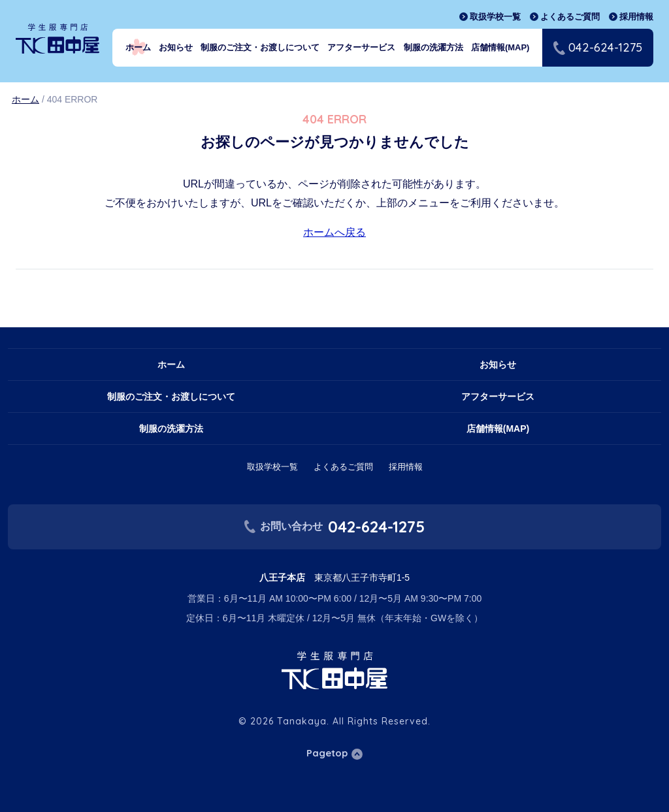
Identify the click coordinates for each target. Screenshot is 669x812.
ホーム (138, 47)
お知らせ (176, 47)
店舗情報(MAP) (500, 47)
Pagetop (327, 753)
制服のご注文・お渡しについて (260, 47)
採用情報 (636, 17)
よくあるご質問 (570, 17)
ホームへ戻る (334, 232)
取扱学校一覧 (495, 17)
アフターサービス (361, 47)
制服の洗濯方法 (433, 47)
